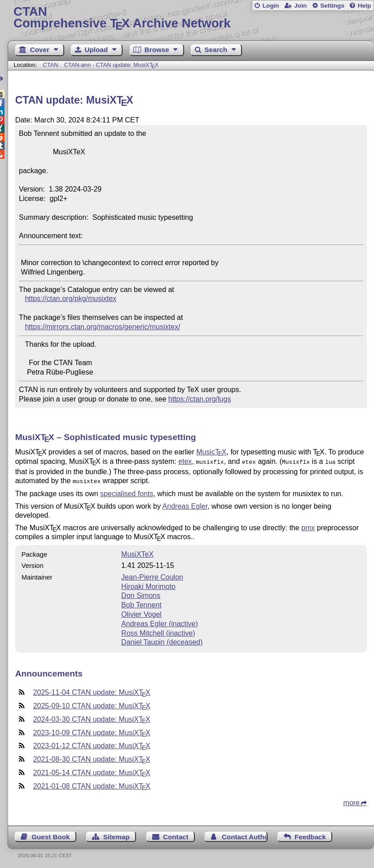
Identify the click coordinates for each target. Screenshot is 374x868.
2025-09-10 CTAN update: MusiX (92, 704)
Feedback (310, 835)
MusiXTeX (137, 552)
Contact (176, 835)
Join (300, 6)
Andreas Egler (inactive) (160, 622)
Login (271, 6)
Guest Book (51, 835)
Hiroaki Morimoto (148, 585)
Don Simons (141, 594)
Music (211, 452)
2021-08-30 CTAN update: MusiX (92, 757)
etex (185, 461)
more (352, 801)
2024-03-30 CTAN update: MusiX (92, 718)
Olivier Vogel (141, 613)
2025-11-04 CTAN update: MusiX (92, 691)
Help (365, 6)
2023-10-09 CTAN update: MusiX (92, 731)
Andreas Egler (185, 504)
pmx (308, 526)
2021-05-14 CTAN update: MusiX (92, 771)
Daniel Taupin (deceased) (162, 640)
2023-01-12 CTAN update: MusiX (92, 744)
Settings (332, 6)
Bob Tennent (141, 603)
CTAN (51, 65)
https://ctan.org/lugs (200, 399)
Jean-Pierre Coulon (152, 575)
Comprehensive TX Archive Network (191, 18)
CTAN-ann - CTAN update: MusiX (112, 65)
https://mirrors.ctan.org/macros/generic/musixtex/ (102, 327)
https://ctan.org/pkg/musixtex (70, 299)
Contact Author (245, 835)
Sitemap (117, 835)
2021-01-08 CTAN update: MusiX (92, 784)
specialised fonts (127, 492)
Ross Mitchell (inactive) (158, 631)
